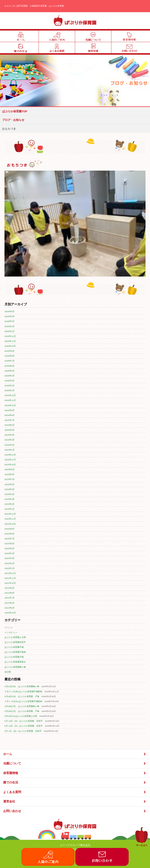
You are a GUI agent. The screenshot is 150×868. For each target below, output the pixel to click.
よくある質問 (75, 792)
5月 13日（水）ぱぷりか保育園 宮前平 (24, 726)
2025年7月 (9, 361)
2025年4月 (9, 376)
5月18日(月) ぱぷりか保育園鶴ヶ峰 (22, 706)
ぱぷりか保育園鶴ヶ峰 (15, 667)
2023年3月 (9, 499)
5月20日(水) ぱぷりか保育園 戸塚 (22, 696)
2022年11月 (10, 519)
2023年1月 (9, 509)
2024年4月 (9, 435)
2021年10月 (10, 583)
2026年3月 (9, 321)
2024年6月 (9, 425)
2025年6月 (9, 366)
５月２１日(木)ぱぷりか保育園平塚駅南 (23, 692)
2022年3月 (9, 558)
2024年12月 (10, 395)
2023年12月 (10, 455)
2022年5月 (9, 548)
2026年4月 (9, 316)
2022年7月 (9, 539)
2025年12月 (10, 336)
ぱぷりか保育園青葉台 (15, 662)
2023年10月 (10, 465)
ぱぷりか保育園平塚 (14, 647)
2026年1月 (9, 331)
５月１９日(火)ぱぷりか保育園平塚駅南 (23, 701)
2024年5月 (9, 430)
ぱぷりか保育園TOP (15, 111)
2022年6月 (9, 544)
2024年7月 (9, 420)
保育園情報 (75, 773)
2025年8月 (9, 356)
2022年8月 (9, 534)
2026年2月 (9, 326)
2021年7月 (9, 598)
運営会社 (75, 801)
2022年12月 (10, 514)
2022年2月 (9, 563)
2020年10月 (10, 613)
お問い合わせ (75, 811)
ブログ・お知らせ (13, 120)
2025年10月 (10, 346)
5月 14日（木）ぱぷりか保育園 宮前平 (24, 721)
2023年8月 (9, 474)
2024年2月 (9, 445)
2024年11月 (10, 400)
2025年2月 (9, 386)
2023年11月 (10, 460)
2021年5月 (9, 608)
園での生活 (75, 782)
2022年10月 (10, 524)
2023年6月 (9, 484)
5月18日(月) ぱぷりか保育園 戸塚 (22, 711)
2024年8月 (9, 415)
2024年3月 (9, 440)
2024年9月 (9, 410)
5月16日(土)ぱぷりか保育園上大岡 (21, 716)
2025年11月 (10, 341)
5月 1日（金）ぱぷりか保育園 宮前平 (23, 731)
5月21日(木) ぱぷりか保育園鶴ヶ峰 (22, 686)
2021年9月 (9, 588)
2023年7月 (9, 479)
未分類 (8, 672)
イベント (9, 627)
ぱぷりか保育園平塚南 (15, 652)
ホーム (75, 754)
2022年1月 (9, 568)
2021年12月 (10, 573)
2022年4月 (9, 553)
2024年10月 (10, 405)
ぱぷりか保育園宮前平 (15, 642)
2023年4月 (9, 494)
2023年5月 (9, 489)
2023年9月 (9, 469)
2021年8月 (9, 593)
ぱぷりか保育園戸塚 (14, 657)
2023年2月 (9, 504)
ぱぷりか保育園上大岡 (15, 637)
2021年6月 (9, 603)
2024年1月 (9, 450)
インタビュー (11, 632)
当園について (75, 763)
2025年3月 (9, 381)
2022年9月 (9, 529)
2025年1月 (9, 390)
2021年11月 (10, 578)
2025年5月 (9, 371)
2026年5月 (9, 311)
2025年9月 (9, 351)
